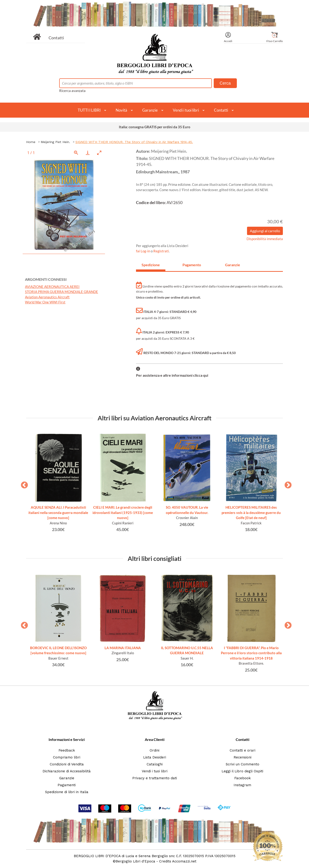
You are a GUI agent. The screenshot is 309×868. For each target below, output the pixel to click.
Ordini (154, 750)
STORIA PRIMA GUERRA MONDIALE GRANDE (62, 292)
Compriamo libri (67, 757)
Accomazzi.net (184, 861)
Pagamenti (67, 785)
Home (31, 142)
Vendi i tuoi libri (186, 110)
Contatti (56, 38)
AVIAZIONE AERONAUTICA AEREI (52, 287)
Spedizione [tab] (151, 265)
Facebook (243, 778)
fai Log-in (143, 251)
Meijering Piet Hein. (55, 142)
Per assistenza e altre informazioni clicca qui (172, 375)
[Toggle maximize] (99, 153)
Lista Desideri (155, 757)
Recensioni (243, 757)
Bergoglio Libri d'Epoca (135, 861)
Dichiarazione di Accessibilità (67, 771)
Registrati (161, 251)
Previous (23, 484)
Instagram (242, 785)
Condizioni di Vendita (67, 764)
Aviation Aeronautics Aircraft (47, 297)
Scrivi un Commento (243, 764)
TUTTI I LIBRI (89, 110)
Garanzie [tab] (233, 265)
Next (286, 484)
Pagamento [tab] (192, 265)
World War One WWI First (45, 302)
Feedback (67, 750)
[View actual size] (76, 153)
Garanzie (150, 110)
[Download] (88, 153)
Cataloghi (155, 764)
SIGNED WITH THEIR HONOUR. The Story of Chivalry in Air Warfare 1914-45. (134, 142)
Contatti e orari (243, 750)
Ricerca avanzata (72, 91)
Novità (121, 110)
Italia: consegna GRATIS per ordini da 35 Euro (155, 127)
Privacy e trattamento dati (155, 778)
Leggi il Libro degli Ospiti (242, 771)
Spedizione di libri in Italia (67, 792)
